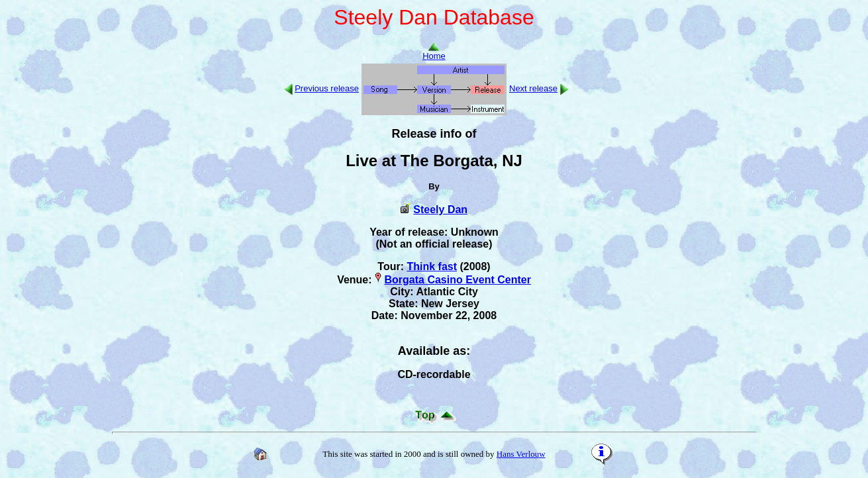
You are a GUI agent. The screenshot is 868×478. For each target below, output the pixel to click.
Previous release (327, 88)
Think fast (432, 266)
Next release (533, 88)
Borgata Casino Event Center (457, 280)
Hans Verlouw (521, 454)
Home (434, 52)
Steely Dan (440, 210)
